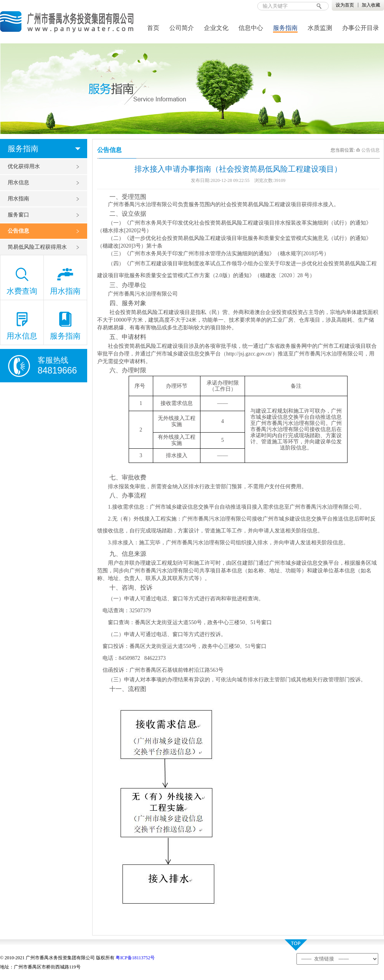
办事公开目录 (361, 28)
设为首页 (345, 5)
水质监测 (320, 28)
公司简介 (182, 28)
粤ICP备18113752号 (135, 958)
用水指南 (18, 199)
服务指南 (285, 28)
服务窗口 (18, 215)
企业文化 (216, 28)
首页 (153, 28)
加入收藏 (371, 5)
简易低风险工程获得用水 (37, 247)
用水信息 (18, 183)
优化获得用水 (24, 166)
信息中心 (251, 28)
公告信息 (18, 231)
